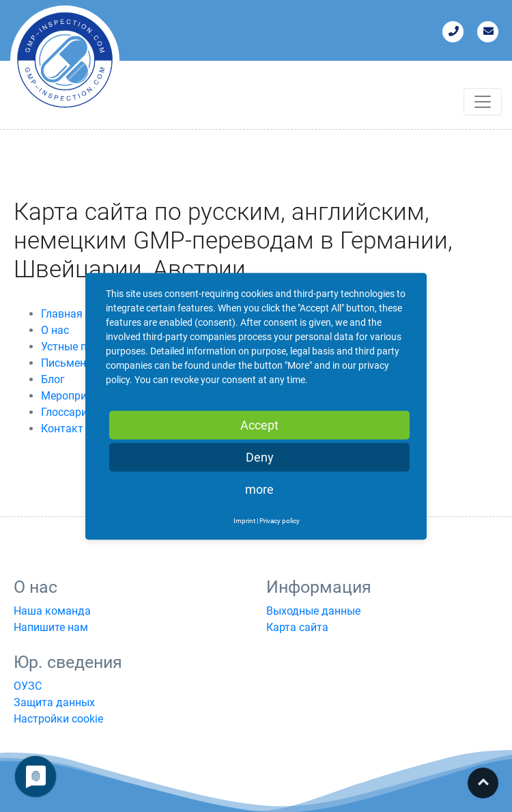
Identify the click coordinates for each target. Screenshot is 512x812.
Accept (259, 424)
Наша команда (52, 611)
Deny (260, 457)
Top (483, 783)
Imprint (244, 520)
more (259, 489)
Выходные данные (313, 611)
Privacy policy (280, 520)
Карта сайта (297, 627)
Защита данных (54, 702)
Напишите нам (51, 627)
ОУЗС (28, 686)
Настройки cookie (58, 719)
